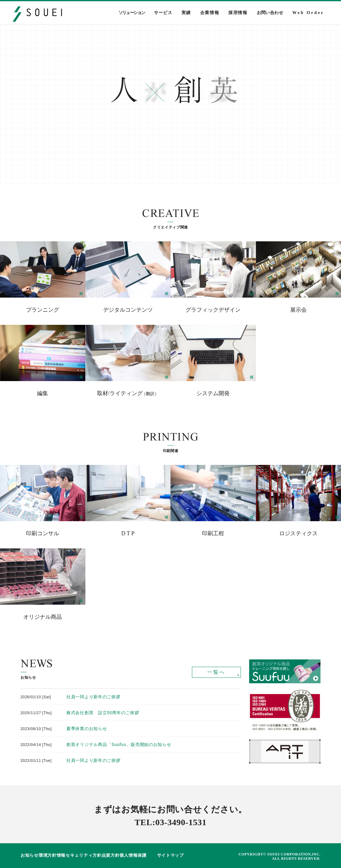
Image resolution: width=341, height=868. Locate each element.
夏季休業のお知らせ (87, 729)
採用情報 (238, 13)
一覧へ (216, 672)
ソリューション (132, 13)
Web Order (308, 13)
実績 (186, 13)
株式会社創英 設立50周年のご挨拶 (103, 713)
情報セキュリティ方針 (79, 855)
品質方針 (111, 855)
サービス (163, 13)
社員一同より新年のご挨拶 (93, 697)
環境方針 (48, 855)
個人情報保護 (133, 855)
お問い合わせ (270, 13)
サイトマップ (170, 855)
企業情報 (210, 13)
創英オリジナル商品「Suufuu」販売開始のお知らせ (119, 744)
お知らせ (30, 855)
